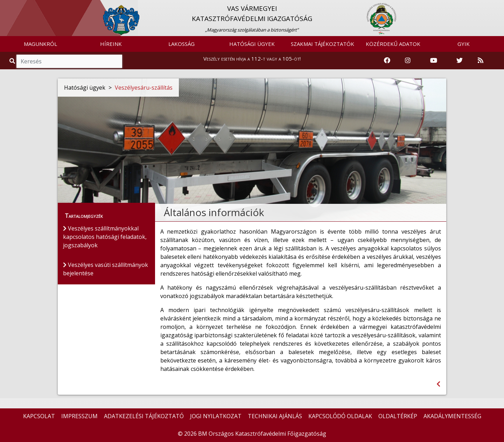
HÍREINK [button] (111, 44)
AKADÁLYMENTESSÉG (452, 416)
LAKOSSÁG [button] (181, 44)
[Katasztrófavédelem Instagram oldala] (408, 61)
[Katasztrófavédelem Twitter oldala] (460, 61)
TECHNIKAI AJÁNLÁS (275, 416)
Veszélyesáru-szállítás (144, 88)
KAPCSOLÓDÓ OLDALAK (340, 416)
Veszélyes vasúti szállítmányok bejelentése (106, 269)
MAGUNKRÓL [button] (40, 44)
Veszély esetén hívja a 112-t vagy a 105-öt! (252, 58)
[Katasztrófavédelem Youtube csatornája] (434, 61)
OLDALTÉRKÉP (398, 416)
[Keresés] (69, 61)
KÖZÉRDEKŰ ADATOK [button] (393, 44)
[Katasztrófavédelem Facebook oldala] (387, 61)
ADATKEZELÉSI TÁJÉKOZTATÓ (144, 416)
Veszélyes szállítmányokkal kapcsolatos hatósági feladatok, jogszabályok (105, 237)
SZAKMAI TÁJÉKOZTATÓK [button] (323, 44)
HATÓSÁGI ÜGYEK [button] (252, 44)
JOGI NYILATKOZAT (216, 416)
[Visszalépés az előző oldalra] (438, 384)
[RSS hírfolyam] (481, 61)
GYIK (464, 44)
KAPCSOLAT (39, 416)
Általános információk (214, 212)
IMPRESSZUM (79, 416)
